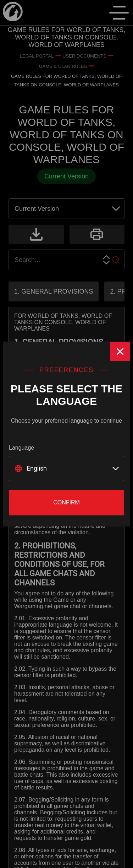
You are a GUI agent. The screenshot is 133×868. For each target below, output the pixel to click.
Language (21, 448)
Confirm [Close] (66, 502)
